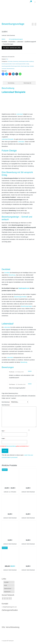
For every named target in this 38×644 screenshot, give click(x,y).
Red (7, 59)
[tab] (11, 83)
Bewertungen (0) (27, 83)
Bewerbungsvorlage (25, 66)
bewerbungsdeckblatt (6, 66)
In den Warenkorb (12, 48)
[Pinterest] (11, 598)
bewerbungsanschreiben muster (8, 64)
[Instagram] (6, 598)
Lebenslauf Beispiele (8, 139)
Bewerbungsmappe (26, 306)
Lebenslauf (4, 69)
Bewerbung (16, 61)
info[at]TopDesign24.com (9, 607)
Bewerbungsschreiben (16, 66)
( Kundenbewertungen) (16, 39)
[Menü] (35, 2)
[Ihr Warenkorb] (31, 2)
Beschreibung (11, 83)
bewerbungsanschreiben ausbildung (26, 61)
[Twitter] (4, 598)
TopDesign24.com (24, 288)
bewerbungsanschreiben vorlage (22, 64)
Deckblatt (32, 66)
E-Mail (3, 438)
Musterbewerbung (11, 69)
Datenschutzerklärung (11, 446)
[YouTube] (9, 598)
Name (3, 431)
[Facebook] (3, 598)
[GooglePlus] (8, 598)
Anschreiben (10, 61)
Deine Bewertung (6, 402)
